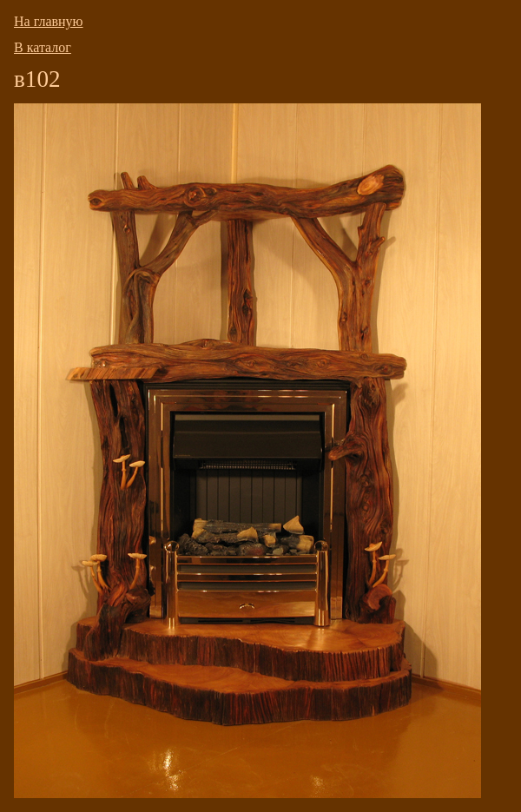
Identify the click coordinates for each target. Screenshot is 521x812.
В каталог (43, 47)
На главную (49, 21)
